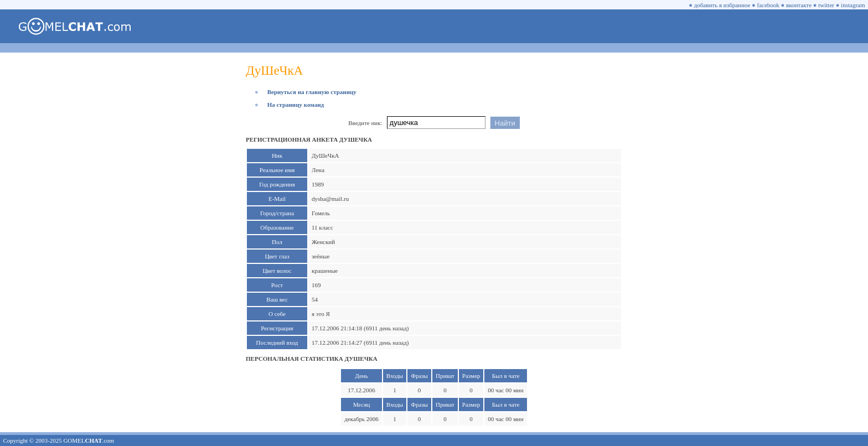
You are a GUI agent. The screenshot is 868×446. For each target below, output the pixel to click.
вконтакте (799, 5)
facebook (768, 5)
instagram (853, 5)
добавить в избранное (722, 5)
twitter (826, 5)
